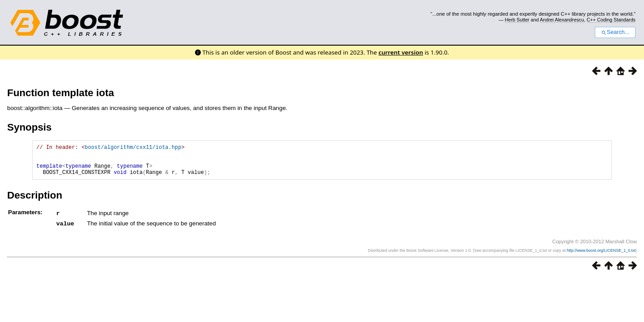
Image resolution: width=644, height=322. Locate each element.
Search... (615, 32)
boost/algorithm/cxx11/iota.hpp (133, 148)
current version (401, 52)
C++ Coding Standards (611, 20)
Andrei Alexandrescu (562, 20)
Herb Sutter (517, 20)
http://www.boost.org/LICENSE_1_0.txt (601, 256)
